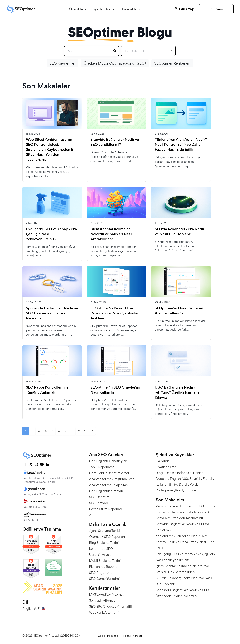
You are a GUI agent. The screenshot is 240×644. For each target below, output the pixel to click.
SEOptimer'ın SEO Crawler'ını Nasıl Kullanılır (115, 390)
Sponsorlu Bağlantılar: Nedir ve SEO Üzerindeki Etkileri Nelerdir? (52, 313)
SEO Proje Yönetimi (104, 573)
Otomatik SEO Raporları (107, 537)
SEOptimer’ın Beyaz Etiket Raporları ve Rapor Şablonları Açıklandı (115, 313)
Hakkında (163, 461)
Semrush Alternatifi (103, 600)
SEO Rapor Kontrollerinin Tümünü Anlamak (47, 390)
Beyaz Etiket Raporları (105, 509)
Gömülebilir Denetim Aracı (109, 473)
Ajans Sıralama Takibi (105, 531)
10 (86, 431)
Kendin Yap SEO (101, 549)
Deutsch (162, 479)
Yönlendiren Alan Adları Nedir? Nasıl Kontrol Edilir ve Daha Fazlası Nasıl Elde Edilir (181, 145)
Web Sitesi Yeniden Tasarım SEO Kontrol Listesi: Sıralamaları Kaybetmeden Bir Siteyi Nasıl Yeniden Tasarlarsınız (51, 150)
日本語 (173, 484)
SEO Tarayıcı (98, 503)
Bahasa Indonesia (179, 473)
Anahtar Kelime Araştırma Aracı (112, 479)
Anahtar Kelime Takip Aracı (109, 485)
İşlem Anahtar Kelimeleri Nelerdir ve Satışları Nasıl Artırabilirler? (111, 234)
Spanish (195, 479)
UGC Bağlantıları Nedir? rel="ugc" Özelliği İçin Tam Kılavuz (177, 392)
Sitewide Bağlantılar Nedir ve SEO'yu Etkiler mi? (115, 142)
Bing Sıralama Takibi (104, 543)
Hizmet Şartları (132, 636)
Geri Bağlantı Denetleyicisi (109, 461)
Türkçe (191, 490)
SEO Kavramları (62, 63)
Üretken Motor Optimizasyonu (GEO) (115, 63)
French (208, 479)
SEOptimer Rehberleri (172, 63)
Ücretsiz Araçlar (101, 555)
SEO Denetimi (100, 497)
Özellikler (77, 9)
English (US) (179, 479)
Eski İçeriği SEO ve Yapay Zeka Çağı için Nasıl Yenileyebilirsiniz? (51, 234)
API (92, 515)
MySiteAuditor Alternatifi (108, 594)
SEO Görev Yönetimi (104, 579)
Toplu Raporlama (102, 467)
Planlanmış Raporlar (104, 567)
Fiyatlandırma (103, 9)
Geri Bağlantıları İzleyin (106, 491)
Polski (194, 484)
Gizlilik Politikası (108, 636)
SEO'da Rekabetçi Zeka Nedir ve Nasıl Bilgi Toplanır (179, 232)
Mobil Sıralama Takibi (105, 561)
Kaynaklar (130, 9)
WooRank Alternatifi (104, 612)
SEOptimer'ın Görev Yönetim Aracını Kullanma (179, 311)
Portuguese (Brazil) (170, 490)
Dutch (184, 484)
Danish (198, 473)
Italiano (161, 484)
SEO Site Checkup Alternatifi (110, 606)
